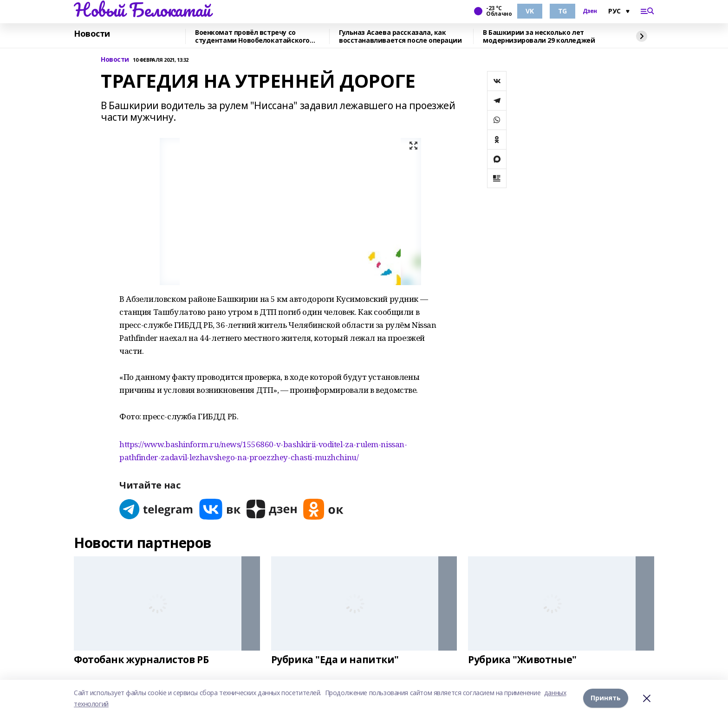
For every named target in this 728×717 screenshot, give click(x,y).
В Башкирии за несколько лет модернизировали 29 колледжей (539, 36)
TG (562, 11)
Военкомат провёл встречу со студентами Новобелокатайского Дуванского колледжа (252, 36)
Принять (606, 698)
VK (530, 11)
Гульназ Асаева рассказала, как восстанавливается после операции (400, 36)
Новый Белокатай (142, 10)
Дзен (590, 11)
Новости (92, 34)
